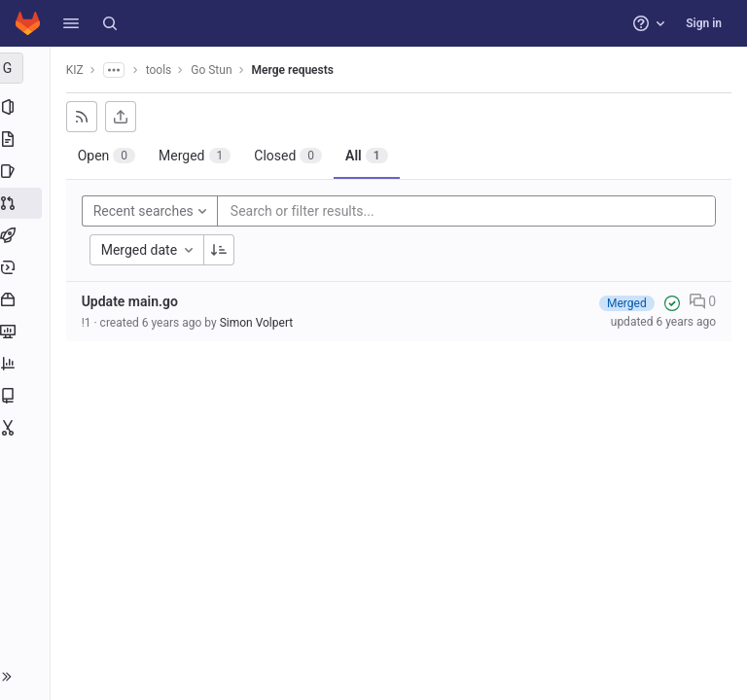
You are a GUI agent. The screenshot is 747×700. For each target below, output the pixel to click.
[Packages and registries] (27, 299)
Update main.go (134, 301)
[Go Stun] (27, 68)
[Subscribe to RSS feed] (86, 117)
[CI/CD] (27, 235)
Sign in (704, 23)
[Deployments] (27, 267)
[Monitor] (27, 332)
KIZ (79, 70)
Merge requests (297, 70)
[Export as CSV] (124, 117)
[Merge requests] (27, 203)
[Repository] (27, 139)
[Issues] (27, 171)
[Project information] (27, 107)
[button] (71, 23)
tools (163, 70)
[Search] (110, 23)
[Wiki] (27, 396)
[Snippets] (27, 428)
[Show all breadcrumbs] (118, 70)
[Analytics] (27, 364)
